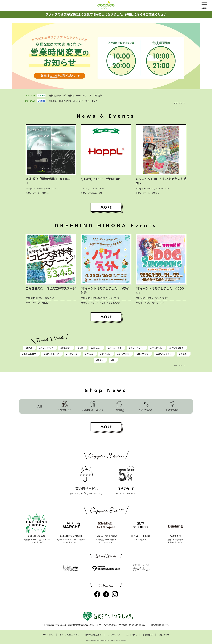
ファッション (137, 348)
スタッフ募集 (131, 635)
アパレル (106, 354)
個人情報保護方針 (92, 635)
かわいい (66, 348)
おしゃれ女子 (115, 348)
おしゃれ (96, 348)
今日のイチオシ (164, 354)
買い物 (90, 354)
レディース (73, 354)
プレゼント (157, 348)
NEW (29, 348)
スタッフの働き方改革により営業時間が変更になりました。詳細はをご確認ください (106, 14)
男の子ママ (143, 354)
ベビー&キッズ (52, 354)
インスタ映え (177, 348)
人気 (81, 348)
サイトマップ (48, 635)
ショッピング (47, 348)
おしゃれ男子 (30, 354)
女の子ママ (124, 354)
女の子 (184, 354)
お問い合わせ (164, 635)
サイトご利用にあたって (69, 635)
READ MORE (179, 103)
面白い (100, 360)
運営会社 (146, 635)
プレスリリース (114, 635)
